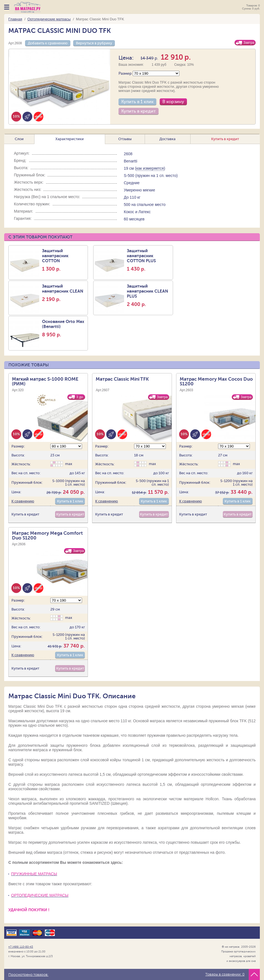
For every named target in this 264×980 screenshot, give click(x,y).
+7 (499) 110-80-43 (21, 947)
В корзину (173, 102)
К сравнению (23, 501)
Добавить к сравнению (48, 43)
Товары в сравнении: (225, 974)
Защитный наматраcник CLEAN (64, 293)
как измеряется (150, 168)
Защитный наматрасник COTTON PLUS (149, 260)
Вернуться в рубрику (94, 43)
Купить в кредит (139, 111)
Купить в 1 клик (137, 102)
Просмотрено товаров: (28, 975)
